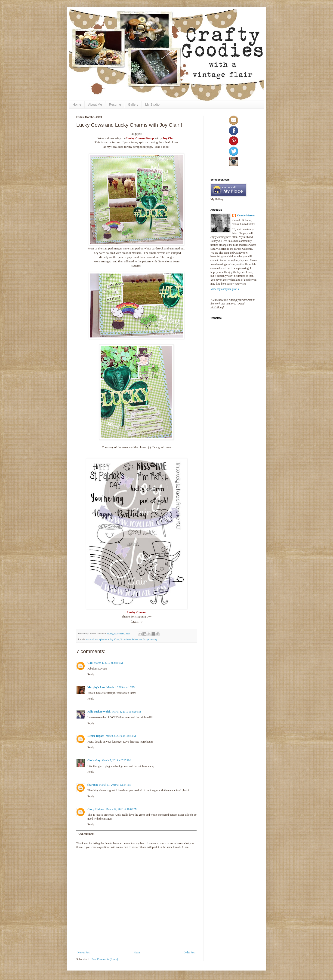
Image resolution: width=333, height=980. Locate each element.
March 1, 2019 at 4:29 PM (126, 712)
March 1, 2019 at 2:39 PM (108, 663)
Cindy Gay (94, 760)
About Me (95, 104)
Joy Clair (115, 639)
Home (77, 104)
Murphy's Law (96, 687)
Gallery (133, 104)
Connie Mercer (246, 215)
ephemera (104, 639)
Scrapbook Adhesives (131, 639)
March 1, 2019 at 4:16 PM (121, 687)
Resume (115, 104)
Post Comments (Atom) (105, 959)
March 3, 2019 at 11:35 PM (121, 736)
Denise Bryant (96, 736)
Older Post (190, 952)
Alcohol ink (92, 639)
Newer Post (84, 952)
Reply (91, 674)
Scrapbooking (150, 639)
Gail (90, 663)
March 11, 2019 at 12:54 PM (115, 785)
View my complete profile (225, 289)
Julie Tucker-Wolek (99, 712)
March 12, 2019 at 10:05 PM (122, 809)
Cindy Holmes (96, 809)
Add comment (86, 834)
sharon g (92, 785)
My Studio (152, 104)
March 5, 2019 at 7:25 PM (116, 760)
